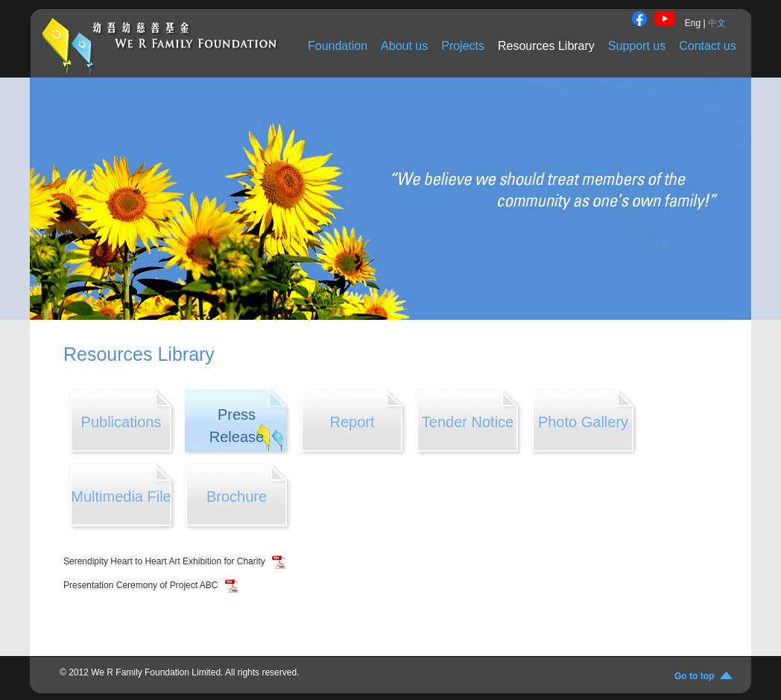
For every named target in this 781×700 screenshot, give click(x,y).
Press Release (237, 426)
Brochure (237, 496)
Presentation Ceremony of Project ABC (142, 585)
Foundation (338, 46)
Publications (121, 422)
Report (352, 422)
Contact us (707, 46)
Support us (637, 46)
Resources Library (546, 46)
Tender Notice (468, 422)
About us (404, 46)
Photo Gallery (583, 422)
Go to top (697, 676)
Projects (463, 46)
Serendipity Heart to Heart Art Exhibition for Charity (165, 561)
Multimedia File (121, 496)
